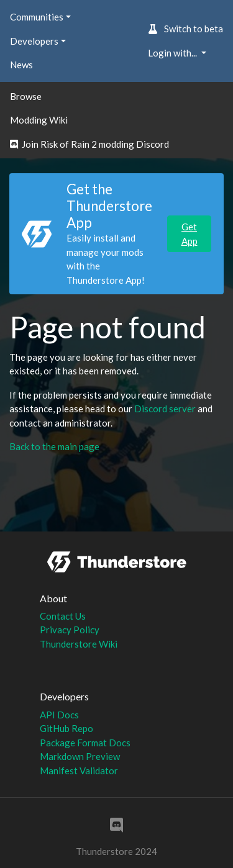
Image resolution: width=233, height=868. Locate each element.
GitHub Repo (66, 728)
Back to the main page (54, 446)
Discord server (165, 409)
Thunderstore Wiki (79, 644)
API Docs (59, 715)
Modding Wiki (39, 120)
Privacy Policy (70, 630)
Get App (190, 234)
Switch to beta (185, 29)
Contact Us (63, 616)
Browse (26, 96)
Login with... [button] (173, 53)
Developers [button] (34, 41)
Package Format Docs (85, 743)
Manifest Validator (79, 771)
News (21, 65)
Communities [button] (37, 17)
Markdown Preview (80, 756)
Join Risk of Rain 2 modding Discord (89, 144)
